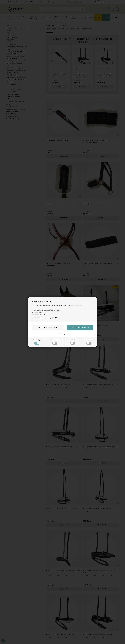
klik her (58, 318)
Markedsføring (55, 342)
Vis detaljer (62, 334)
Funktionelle (73, 342)
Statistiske (89, 342)
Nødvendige (37, 342)
